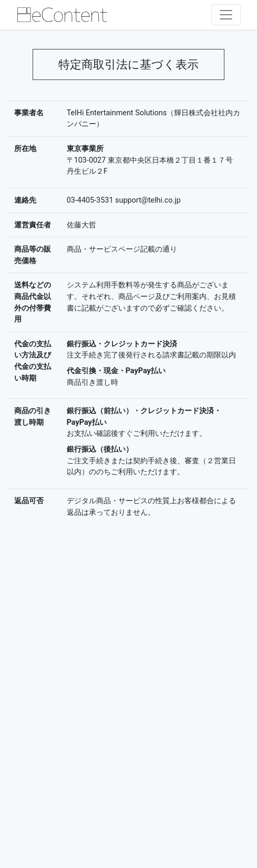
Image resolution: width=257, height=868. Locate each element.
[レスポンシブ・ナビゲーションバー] (226, 15)
